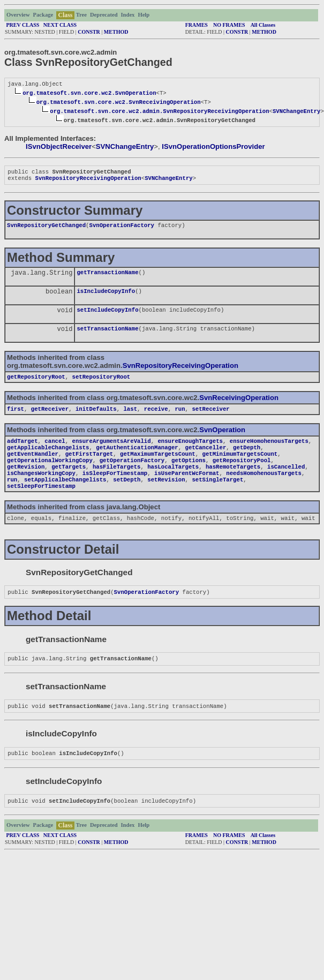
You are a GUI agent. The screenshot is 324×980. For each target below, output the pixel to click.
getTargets (69, 483)
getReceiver (50, 419)
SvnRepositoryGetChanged (46, 229)
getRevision (26, 483)
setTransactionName (107, 337)
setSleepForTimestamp (41, 505)
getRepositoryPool (242, 475)
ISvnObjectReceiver (59, 148)
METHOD (116, 32)
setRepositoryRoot (101, 386)
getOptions (189, 475)
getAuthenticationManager (137, 460)
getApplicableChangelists (48, 460)
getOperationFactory (132, 475)
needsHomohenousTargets (264, 490)
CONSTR (89, 32)
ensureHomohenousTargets (269, 453)
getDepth (247, 460)
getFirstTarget (89, 468)
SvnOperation (222, 440)
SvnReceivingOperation (239, 407)
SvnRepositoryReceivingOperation (88, 181)
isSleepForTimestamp (115, 490)
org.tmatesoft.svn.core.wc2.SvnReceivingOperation (119, 103)
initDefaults (96, 419)
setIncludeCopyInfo (107, 317)
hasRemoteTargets (233, 483)
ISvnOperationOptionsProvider (213, 148)
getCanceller (206, 460)
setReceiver (210, 419)
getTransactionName (107, 277)
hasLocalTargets (173, 483)
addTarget (22, 453)
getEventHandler (33, 468)
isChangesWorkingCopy (41, 490)
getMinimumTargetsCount (240, 468)
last (130, 419)
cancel (55, 453)
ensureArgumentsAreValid (112, 453)
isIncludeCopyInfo (106, 297)
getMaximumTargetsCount (158, 468)
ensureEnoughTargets (190, 453)
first (16, 419)
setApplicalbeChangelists (65, 497)
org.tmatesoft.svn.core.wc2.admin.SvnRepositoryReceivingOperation (159, 112)
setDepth (127, 497)
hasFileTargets (117, 483)
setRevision (166, 497)
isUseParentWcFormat (187, 490)
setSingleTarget (217, 497)
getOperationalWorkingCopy (50, 475)
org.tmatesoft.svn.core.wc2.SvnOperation (89, 94)
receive (156, 419)
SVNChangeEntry (297, 112)
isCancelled (286, 483)
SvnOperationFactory (121, 229)
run (180, 419)
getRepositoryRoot (36, 386)
